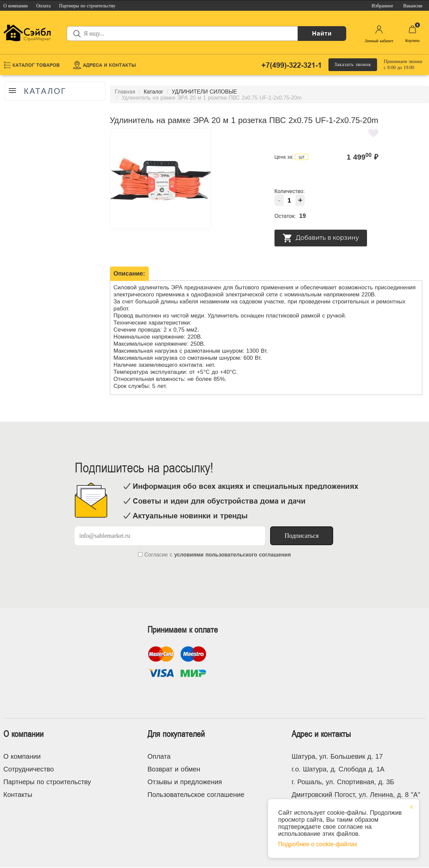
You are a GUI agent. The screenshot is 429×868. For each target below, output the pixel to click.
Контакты (18, 795)
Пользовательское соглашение (196, 795)
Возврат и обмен (174, 769)
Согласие (156, 555)
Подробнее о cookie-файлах (318, 844)
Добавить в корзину (321, 238)
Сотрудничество (29, 769)
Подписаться (302, 536)
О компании (22, 756)
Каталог (46, 91)
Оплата (159, 756)
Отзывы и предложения (185, 782)
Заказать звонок (353, 65)
